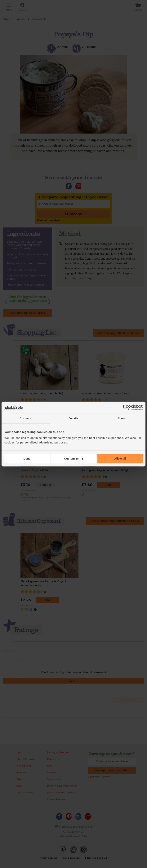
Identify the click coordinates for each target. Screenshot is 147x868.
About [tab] (122, 418)
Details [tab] (73, 418)
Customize (74, 458)
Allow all (120, 458)
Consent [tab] (26, 418)
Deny (27, 458)
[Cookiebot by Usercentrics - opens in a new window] (126, 407)
